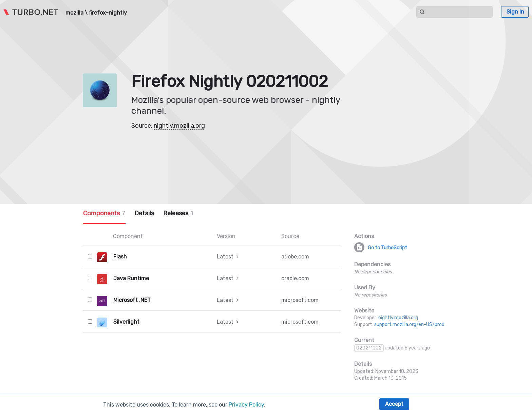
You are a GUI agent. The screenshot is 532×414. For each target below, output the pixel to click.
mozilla (74, 13)
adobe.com (295, 257)
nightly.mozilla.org (179, 126)
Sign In (515, 12)
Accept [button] (394, 404)
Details (144, 213)
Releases (178, 213)
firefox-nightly (108, 13)
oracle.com (295, 278)
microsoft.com (300, 300)
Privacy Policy (246, 405)
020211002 (369, 348)
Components (104, 213)
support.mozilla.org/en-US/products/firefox (423, 325)
